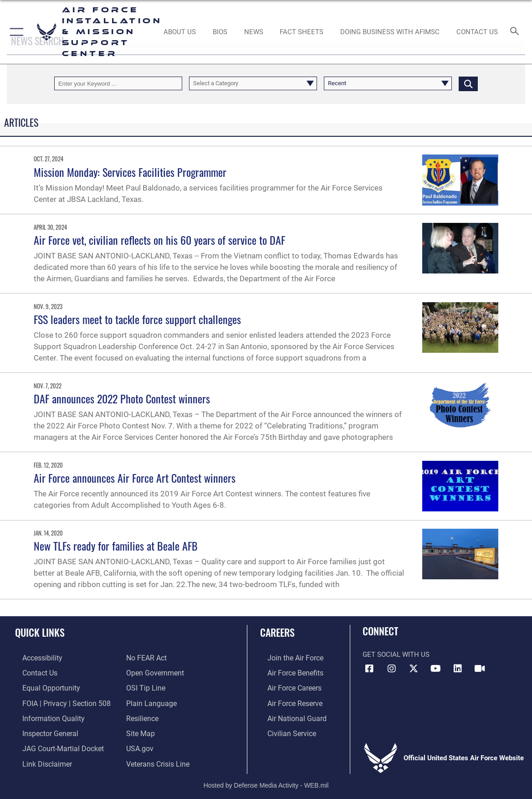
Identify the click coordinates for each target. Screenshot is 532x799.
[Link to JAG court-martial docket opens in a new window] (54, 743)
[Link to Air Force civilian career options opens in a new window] (283, 729)
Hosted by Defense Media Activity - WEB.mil (266, 778)
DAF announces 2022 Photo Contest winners (122, 398)
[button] (15, 32)
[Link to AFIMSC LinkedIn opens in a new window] (458, 669)
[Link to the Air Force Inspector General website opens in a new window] (42, 729)
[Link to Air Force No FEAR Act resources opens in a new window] (146, 658)
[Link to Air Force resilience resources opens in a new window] (142, 715)
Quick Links (40, 632)
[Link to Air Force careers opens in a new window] (287, 686)
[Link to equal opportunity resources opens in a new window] (42, 686)
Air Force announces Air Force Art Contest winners (135, 478)
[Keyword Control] (118, 83)
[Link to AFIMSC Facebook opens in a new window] (369, 669)
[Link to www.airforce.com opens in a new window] (287, 658)
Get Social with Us (396, 655)
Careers (277, 632)
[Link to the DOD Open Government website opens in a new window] (153, 672)
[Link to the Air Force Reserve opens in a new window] (287, 701)
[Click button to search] (468, 83)
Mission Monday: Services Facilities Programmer (130, 172)
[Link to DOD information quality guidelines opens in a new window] (44, 715)
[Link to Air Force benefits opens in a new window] (287, 672)
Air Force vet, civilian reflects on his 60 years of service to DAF (162, 240)
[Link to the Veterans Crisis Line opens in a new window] (157, 758)
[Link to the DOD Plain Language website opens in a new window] (149, 701)
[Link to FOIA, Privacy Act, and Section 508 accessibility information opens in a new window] (57, 701)
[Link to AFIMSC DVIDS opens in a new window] (480, 669)
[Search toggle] (516, 32)
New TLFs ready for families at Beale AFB (116, 546)
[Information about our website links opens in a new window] (39, 758)
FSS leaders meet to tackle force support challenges (137, 319)
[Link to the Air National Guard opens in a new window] (288, 715)
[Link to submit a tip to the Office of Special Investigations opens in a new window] (144, 686)
